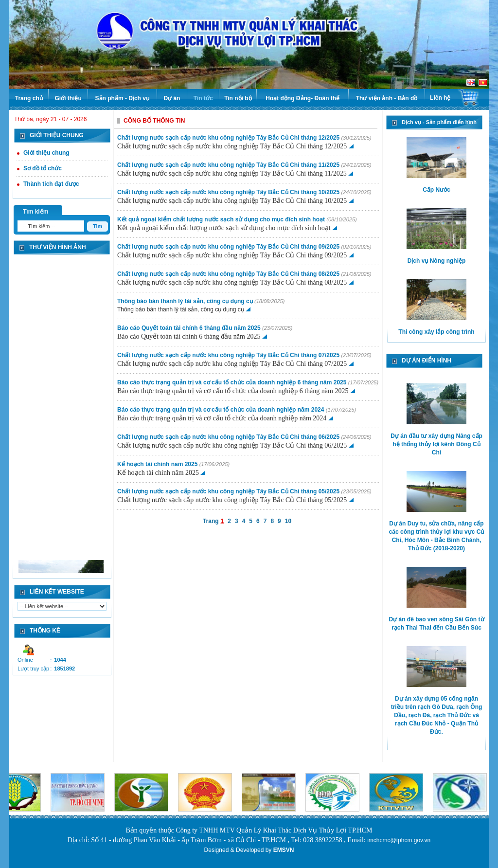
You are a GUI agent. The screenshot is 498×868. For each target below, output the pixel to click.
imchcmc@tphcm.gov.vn (399, 840)
